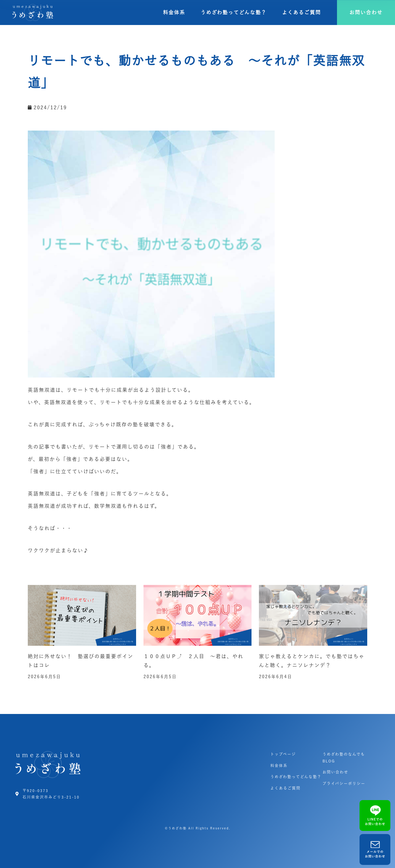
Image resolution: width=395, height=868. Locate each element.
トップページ (283, 754)
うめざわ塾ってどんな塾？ (234, 12)
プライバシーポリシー (344, 783)
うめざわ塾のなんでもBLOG (344, 757)
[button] (366, 13)
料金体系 (174, 12)
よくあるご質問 (301, 12)
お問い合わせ (335, 772)
